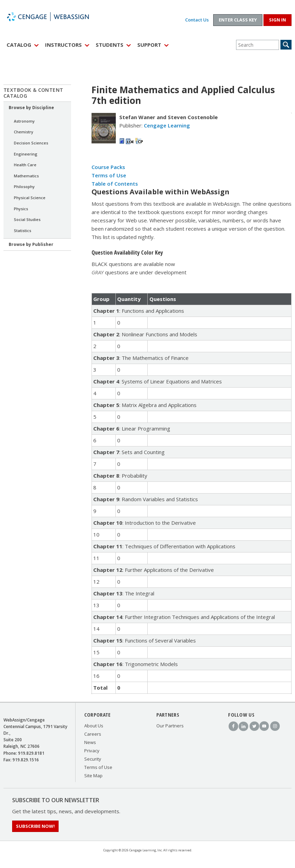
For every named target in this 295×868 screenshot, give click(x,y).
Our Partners (170, 726)
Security (93, 759)
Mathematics (26, 176)
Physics (21, 209)
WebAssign (55, 17)
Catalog (19, 45)
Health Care (25, 165)
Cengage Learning (167, 125)
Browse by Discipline (31, 108)
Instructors (63, 45)
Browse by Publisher (31, 244)
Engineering (26, 154)
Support (149, 45)
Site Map (93, 776)
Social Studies (27, 219)
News (90, 742)
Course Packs (108, 167)
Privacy (92, 751)
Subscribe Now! (35, 826)
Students (110, 45)
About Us (94, 726)
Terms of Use (109, 175)
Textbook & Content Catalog (33, 93)
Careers (93, 734)
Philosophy (24, 187)
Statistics (23, 231)
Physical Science (30, 198)
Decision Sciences (31, 143)
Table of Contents (115, 184)
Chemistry (24, 132)
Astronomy (24, 121)
